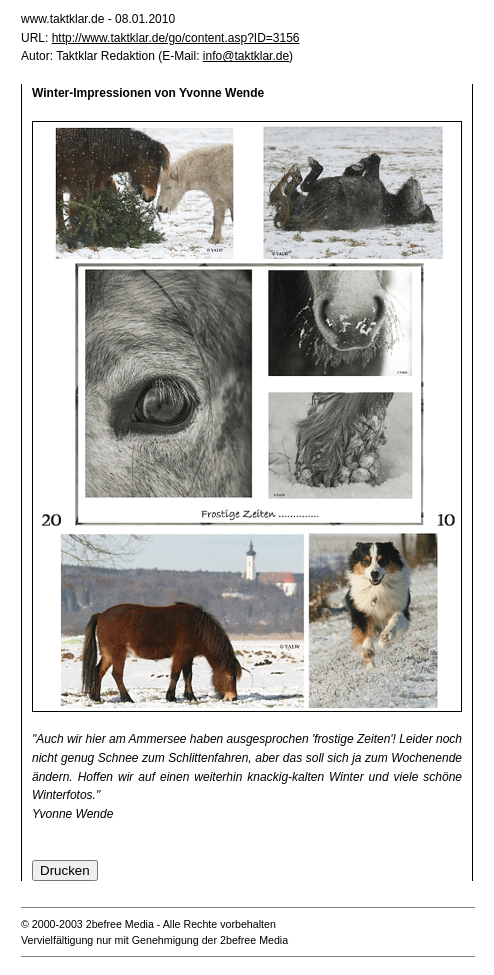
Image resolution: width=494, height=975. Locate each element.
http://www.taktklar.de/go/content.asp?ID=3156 (176, 38)
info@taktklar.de (246, 56)
